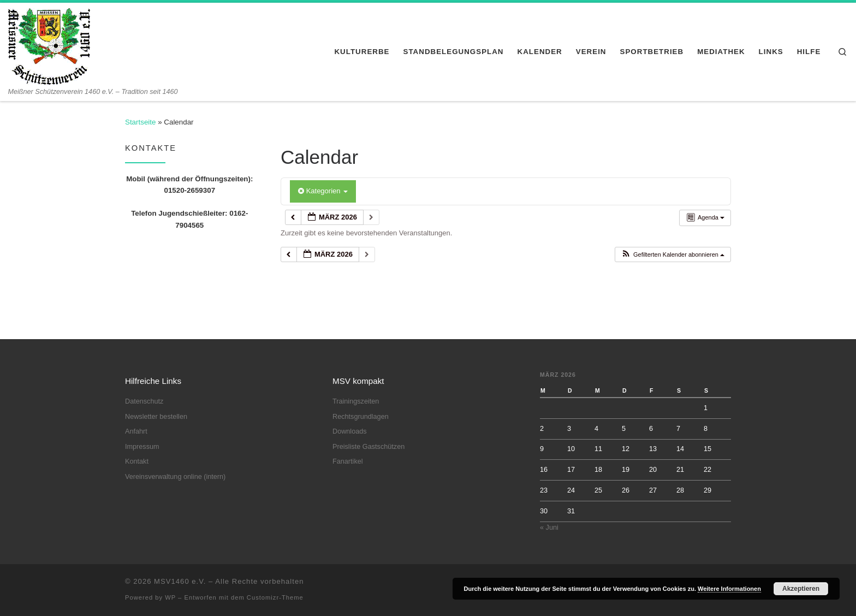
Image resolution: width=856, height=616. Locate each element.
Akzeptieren (801, 589)
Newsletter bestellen (156, 417)
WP (170, 597)
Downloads (350, 431)
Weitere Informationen (729, 589)
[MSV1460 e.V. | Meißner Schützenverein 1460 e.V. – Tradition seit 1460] (49, 45)
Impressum (142, 447)
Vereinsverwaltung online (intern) (175, 477)
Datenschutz (144, 401)
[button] (673, 255)
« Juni (549, 528)
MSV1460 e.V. (180, 581)
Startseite (140, 122)
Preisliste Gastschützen (368, 447)
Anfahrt (136, 431)
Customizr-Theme (275, 597)
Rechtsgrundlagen (361, 417)
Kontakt (137, 461)
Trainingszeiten (356, 401)
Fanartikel (348, 461)
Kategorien (323, 191)
